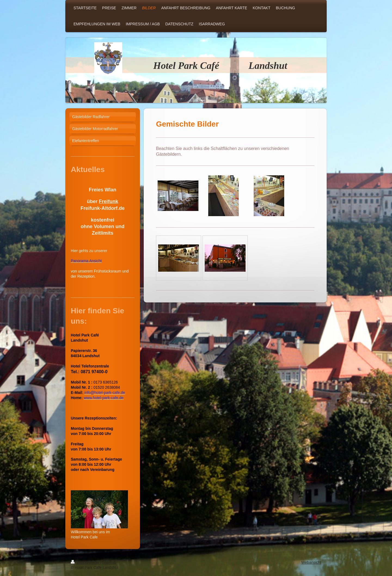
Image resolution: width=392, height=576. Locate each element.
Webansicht (311, 562)
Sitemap (109, 562)
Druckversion (85, 562)
